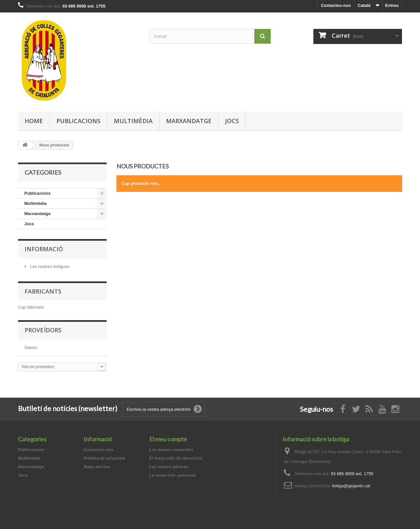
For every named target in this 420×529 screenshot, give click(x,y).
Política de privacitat (104, 458)
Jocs (232, 121)
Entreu (392, 5)
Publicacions (78, 121)
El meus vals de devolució (176, 458)
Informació (44, 249)
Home (34, 121)
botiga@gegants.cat (351, 486)
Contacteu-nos (336, 5)
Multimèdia (133, 121)
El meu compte (168, 439)
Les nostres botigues (49, 266)
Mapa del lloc (97, 467)
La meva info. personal (172, 475)
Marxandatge (189, 121)
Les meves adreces (169, 467)
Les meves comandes (171, 450)
